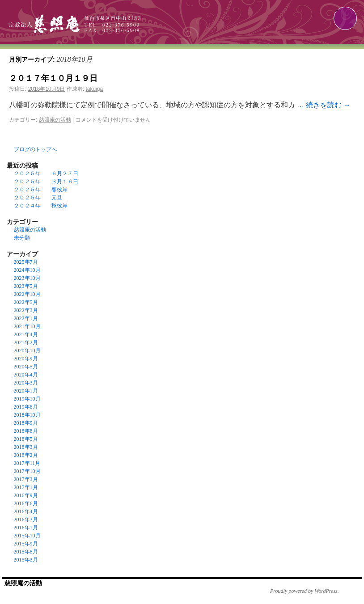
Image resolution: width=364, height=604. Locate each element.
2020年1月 (26, 391)
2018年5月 (26, 439)
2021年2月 (26, 342)
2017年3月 (26, 479)
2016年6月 (26, 503)
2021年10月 (27, 326)
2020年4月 (26, 375)
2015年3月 (26, 560)
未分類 (22, 238)
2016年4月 (26, 511)
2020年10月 (27, 351)
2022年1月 (26, 318)
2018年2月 (26, 455)
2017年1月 (26, 487)
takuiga (94, 89)
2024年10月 (27, 270)
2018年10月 (27, 415)
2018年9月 (26, 423)
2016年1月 (26, 528)
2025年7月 (26, 262)
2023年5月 (26, 286)
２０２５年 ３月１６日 (46, 182)
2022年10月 (27, 294)
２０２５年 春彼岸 (41, 190)
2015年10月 (27, 536)
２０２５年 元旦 (38, 198)
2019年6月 (26, 407)
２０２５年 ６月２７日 (46, 173)
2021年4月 (26, 334)
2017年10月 (27, 471)
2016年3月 (26, 520)
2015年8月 (26, 552)
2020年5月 (26, 367)
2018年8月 (26, 431)
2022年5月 (26, 302)
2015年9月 (26, 544)
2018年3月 (26, 447)
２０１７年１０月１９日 (53, 78)
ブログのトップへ (35, 149)
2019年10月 (27, 399)
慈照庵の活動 (55, 120)
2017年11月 (27, 463)
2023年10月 (27, 278)
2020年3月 (26, 383)
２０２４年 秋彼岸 (41, 206)
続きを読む (328, 105)
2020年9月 (26, 359)
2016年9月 (26, 495)
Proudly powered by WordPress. (305, 591)
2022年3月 (26, 310)
